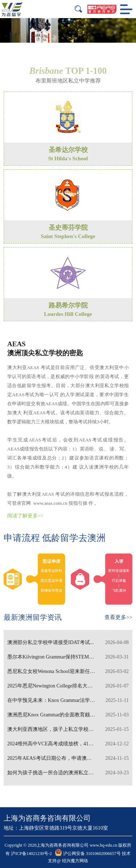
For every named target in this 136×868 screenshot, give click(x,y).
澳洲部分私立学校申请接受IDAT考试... (68, 643)
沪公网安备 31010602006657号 (88, 854)
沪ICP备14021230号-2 (31, 854)
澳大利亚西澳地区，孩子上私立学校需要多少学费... (68, 729)
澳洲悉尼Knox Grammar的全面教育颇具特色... (68, 715)
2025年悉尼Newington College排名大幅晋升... (68, 686)
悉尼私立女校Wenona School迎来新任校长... (68, 672)
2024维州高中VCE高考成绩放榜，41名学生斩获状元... (68, 744)
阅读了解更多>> (25, 516)
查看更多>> (118, 617)
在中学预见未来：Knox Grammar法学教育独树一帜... (68, 700)
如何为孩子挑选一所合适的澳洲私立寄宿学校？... (68, 773)
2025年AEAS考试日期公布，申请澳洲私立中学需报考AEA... (68, 758)
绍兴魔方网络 (75, 861)
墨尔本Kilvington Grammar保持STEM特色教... (68, 657)
